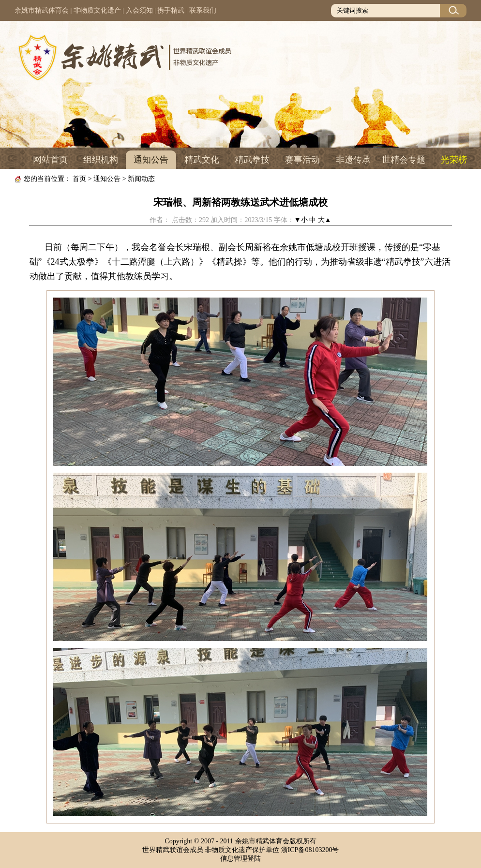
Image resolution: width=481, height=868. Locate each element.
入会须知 (139, 10)
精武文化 (202, 160)
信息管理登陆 (240, 859)
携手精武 (171, 10)
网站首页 (50, 160)
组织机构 (101, 160)
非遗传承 (353, 160)
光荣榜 (454, 160)
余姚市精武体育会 (42, 10)
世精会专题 (404, 160)
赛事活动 (302, 160)
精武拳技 (252, 160)
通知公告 (151, 160)
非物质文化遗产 (97, 10)
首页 (79, 179)
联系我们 (203, 10)
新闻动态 (141, 179)
